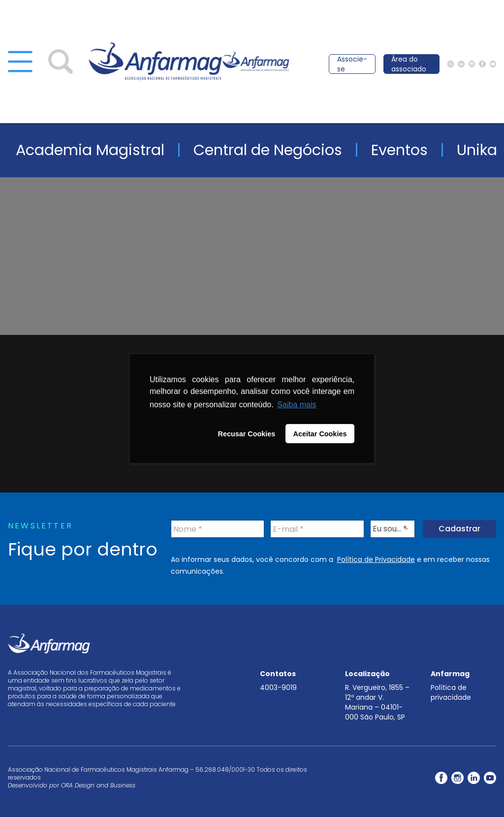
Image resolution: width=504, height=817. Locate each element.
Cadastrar (459, 529)
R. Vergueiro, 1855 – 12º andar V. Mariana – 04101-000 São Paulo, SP (377, 702)
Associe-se (352, 64)
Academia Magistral (90, 150)
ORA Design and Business (98, 785)
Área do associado (409, 64)
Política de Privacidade (376, 559)
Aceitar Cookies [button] (320, 434)
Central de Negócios (268, 150)
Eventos (399, 150)
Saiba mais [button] (297, 405)
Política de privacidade (451, 692)
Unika (477, 150)
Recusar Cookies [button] (247, 434)
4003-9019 (278, 687)
